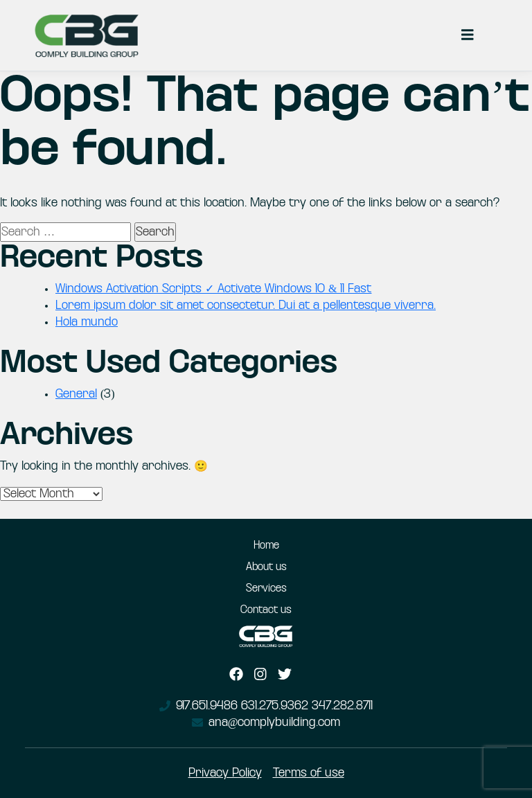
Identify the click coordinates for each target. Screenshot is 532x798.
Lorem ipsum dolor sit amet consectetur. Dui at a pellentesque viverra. (246, 305)
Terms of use (309, 773)
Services (266, 589)
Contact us (266, 610)
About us (266, 567)
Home (266, 546)
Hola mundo (87, 322)
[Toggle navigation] (468, 35)
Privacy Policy (225, 773)
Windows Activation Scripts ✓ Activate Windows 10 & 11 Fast (213, 289)
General (76, 394)
